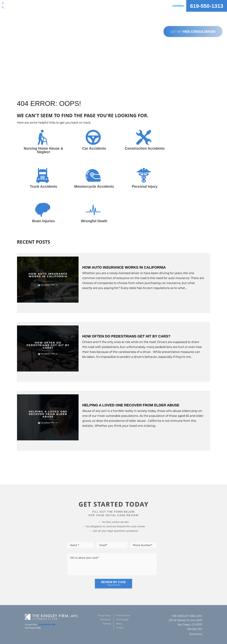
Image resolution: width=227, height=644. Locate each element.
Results (102, 6)
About (119, 619)
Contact (163, 6)
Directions (196, 629)
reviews (117, 6)
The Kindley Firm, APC (47, 620)
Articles (146, 6)
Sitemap (107, 619)
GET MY (193, 32)
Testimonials (122, 615)
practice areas (81, 6)
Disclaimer (106, 615)
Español (178, 6)
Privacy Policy (104, 610)
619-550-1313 (207, 6)
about (132, 6)
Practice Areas (123, 610)
